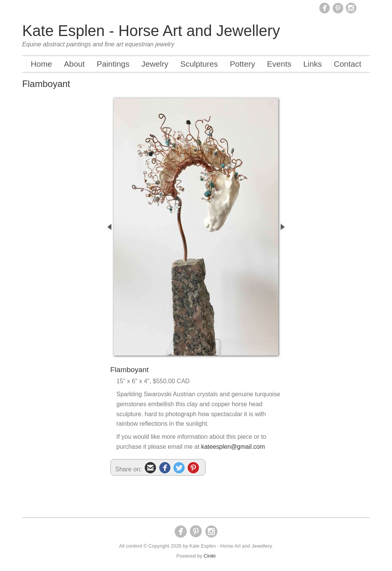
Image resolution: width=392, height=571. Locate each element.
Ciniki (210, 556)
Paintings (113, 64)
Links (313, 64)
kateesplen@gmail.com (233, 447)
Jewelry (155, 64)
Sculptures (199, 64)
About (74, 64)
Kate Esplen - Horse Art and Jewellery (151, 31)
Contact (348, 64)
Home (41, 64)
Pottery (242, 64)
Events (279, 64)
